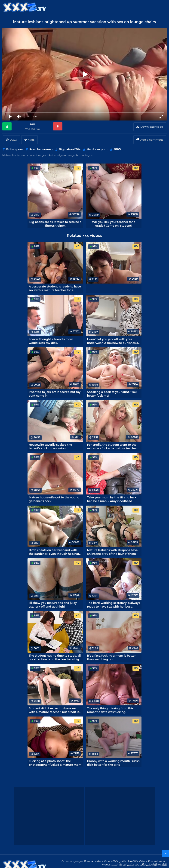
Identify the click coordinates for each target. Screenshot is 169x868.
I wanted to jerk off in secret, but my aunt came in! (55, 394)
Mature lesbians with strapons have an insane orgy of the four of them (112, 552)
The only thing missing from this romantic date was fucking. (110, 710)
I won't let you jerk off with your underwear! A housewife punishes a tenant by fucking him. (113, 341)
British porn (15, 149)
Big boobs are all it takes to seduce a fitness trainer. (55, 224)
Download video (152, 127)
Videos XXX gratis (115, 861)
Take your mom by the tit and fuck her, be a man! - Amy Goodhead (112, 499)
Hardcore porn (97, 149)
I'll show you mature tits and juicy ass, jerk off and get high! (53, 605)
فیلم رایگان (146, 865)
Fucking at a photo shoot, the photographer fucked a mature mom (55, 763)
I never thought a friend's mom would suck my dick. (51, 341)
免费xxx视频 (160, 865)
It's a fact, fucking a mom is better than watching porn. (111, 657)
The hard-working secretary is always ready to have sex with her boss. (114, 605)
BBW (117, 149)
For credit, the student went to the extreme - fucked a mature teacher (112, 446)
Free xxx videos (94, 861)
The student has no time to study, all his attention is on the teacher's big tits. (55, 657)
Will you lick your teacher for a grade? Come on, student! (114, 224)
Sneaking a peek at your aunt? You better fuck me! (112, 394)
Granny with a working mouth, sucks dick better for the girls (113, 763)
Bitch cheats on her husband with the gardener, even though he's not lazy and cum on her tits (54, 552)
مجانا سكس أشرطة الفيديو (125, 865)
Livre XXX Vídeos (137, 861)
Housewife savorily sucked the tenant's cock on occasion (50, 446)
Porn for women (41, 149)
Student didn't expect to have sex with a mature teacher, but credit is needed (54, 710)
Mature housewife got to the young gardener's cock (54, 499)
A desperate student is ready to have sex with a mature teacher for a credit (55, 288)
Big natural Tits (70, 149)
